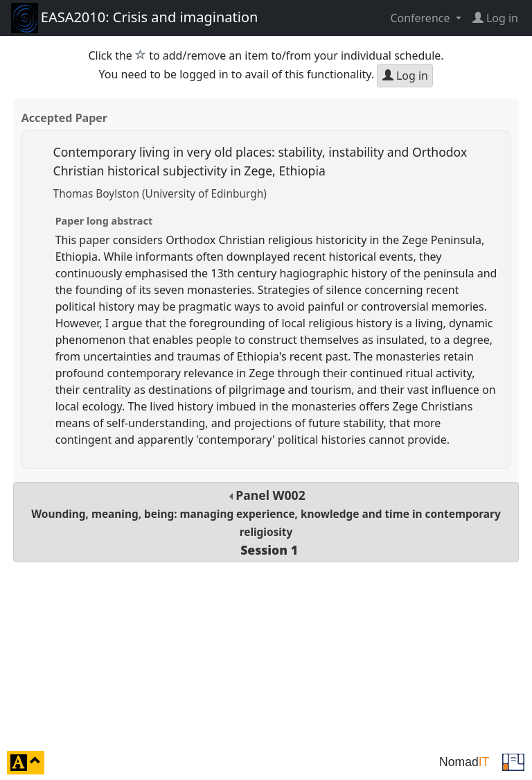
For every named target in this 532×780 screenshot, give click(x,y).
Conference (421, 18)
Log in (405, 76)
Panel (266, 522)
